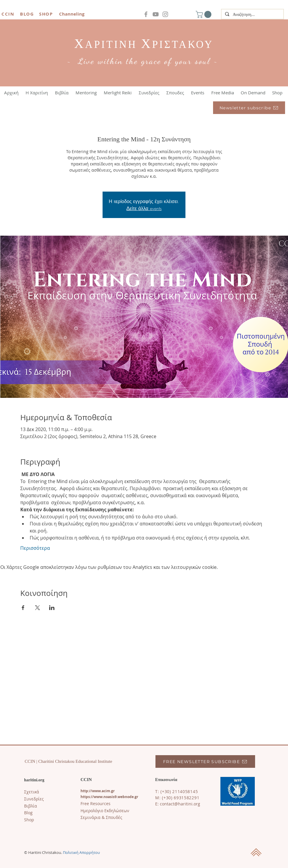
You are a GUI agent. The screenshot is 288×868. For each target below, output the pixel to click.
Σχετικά (32, 792)
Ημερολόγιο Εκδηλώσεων (105, 811)
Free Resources (96, 804)
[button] (204, 14)
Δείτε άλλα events (144, 208)
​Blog (28, 813)
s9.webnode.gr (125, 797)
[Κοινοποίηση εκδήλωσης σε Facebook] (23, 608)
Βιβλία (31, 806)
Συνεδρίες (34, 799)
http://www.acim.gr (98, 791)
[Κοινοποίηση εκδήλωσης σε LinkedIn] (52, 608)
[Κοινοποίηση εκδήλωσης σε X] (37, 608)
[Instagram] (165, 14)
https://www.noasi (97, 797)
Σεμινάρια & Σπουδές (101, 817)
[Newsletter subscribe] (249, 108)
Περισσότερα (35, 548)
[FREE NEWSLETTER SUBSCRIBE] (205, 761)
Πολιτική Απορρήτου (81, 852)
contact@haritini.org (180, 804)
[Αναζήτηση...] (252, 15)
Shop (29, 820)
